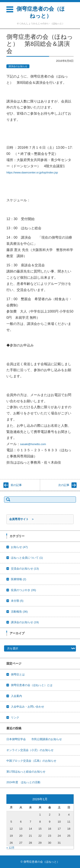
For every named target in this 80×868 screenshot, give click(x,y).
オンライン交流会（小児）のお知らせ (30, 750)
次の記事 (64, 485)
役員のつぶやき (23, 590)
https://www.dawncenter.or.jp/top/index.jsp (32, 172)
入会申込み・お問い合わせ (28, 707)
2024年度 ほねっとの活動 (23, 782)
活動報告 (19, 612)
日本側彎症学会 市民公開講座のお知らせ (34, 739)
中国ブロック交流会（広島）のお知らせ (31, 761)
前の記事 (16, 485)
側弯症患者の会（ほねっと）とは (32, 685)
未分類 (17, 601)
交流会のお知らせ (25, 569)
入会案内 (16, 696)
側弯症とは (18, 674)
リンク (15, 717)
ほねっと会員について (27, 558)
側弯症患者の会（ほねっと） (41, 12)
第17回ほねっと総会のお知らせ (26, 772)
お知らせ (19, 547)
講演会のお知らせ (18, 66)
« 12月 (10, 848)
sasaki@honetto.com (33, 444)
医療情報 (19, 579)
